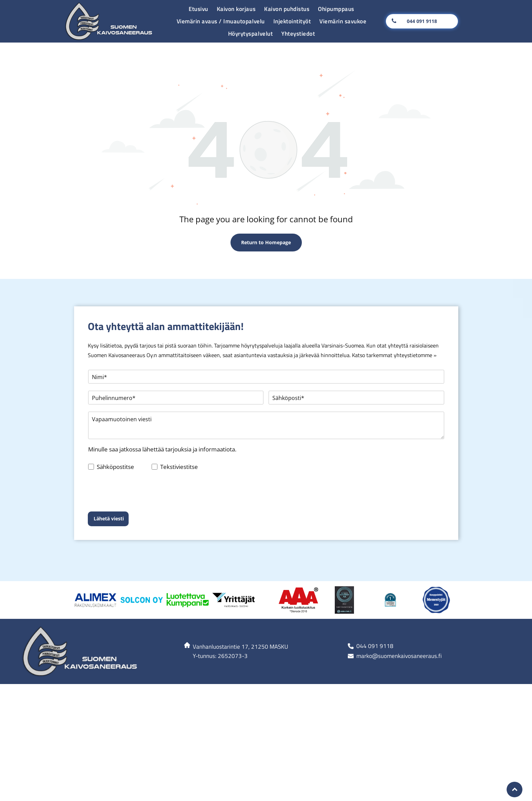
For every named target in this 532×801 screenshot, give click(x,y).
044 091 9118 (375, 614)
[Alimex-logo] (96, 568)
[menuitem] (198, 9)
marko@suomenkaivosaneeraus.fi (399, 624)
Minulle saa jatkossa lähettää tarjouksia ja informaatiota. (162, 449)
